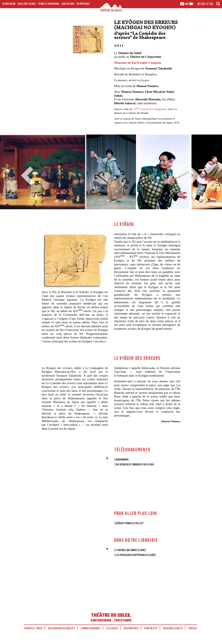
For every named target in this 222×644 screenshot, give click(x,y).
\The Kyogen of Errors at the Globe (134, 465)
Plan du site (151, 628)
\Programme (121, 460)
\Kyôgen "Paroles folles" (129, 523)
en (203, 4)
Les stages (112, 628)
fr (199, 4)
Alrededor (68, 4)
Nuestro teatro (27, 4)
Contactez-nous (33, 628)
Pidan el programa (49, 4)
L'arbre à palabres (91, 628)
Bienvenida (9, 4)
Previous (29, 175)
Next (192, 175)
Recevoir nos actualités (62, 628)
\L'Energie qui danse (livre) (130, 550)
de (212, 4)
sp (207, 4)
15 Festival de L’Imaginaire (150, 109)
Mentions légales (173, 628)
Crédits (193, 628)
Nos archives (131, 628)
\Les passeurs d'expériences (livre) (135, 555)
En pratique (83, 4)
